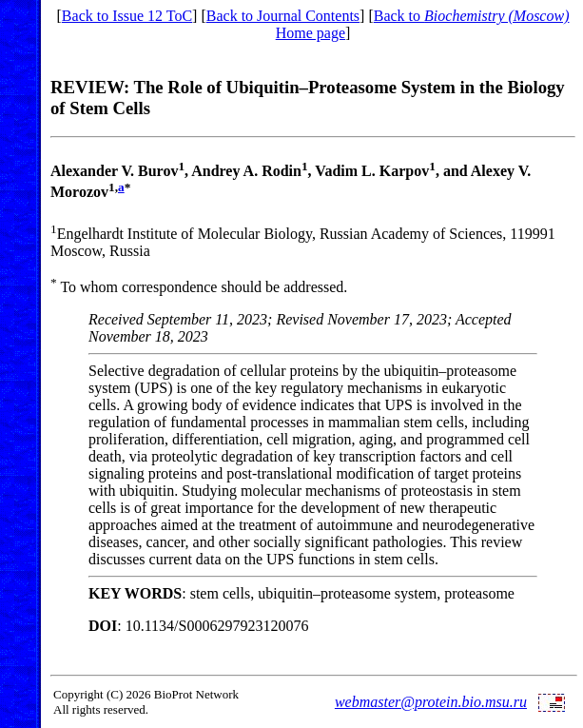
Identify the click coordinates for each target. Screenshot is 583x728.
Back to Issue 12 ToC (127, 16)
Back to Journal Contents (283, 16)
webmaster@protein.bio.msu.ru (431, 702)
